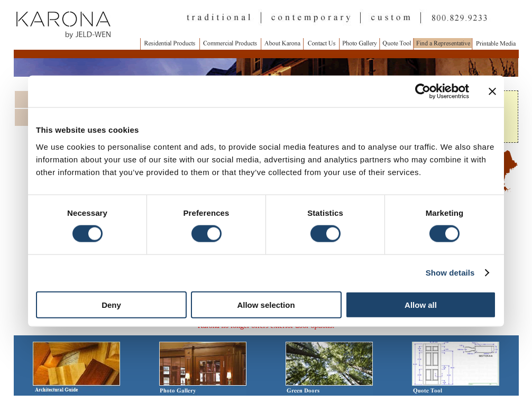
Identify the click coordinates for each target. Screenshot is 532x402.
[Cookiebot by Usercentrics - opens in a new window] (423, 92)
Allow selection (266, 304)
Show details (450, 273)
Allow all (421, 304)
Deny (111, 304)
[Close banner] (492, 92)
